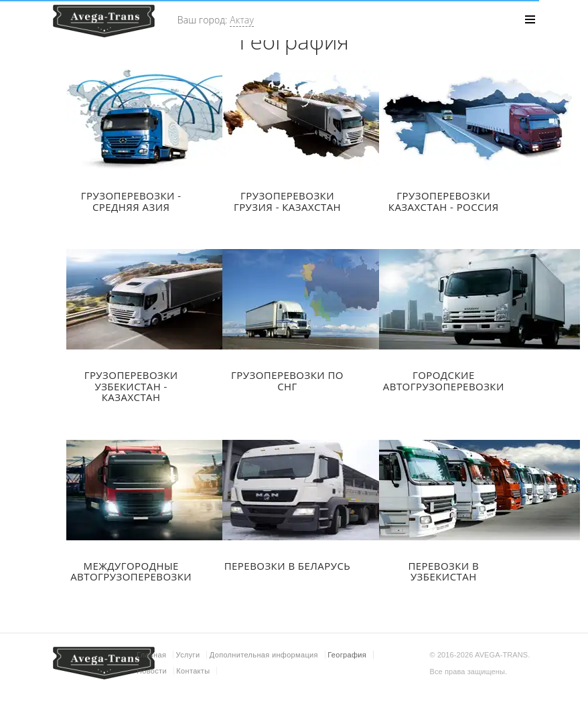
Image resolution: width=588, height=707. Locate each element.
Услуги (188, 655)
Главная (151, 655)
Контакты (193, 671)
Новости (152, 671)
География (347, 655)
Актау (242, 20)
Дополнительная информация (264, 655)
